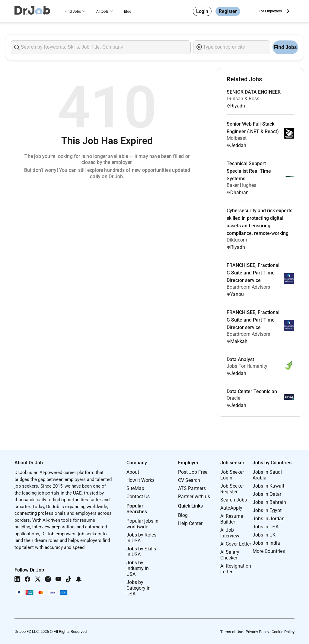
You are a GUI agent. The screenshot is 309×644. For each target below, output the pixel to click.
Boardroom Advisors (248, 287)
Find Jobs (73, 11)
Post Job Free (193, 472)
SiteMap (135, 488)
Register (228, 11)
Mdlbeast (237, 138)
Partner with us (194, 497)
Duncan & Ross (243, 99)
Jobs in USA (266, 527)
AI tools (102, 11)
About (133, 472)
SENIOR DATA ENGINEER (254, 92)
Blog (128, 11)
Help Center (190, 523)
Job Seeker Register (232, 489)
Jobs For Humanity (247, 366)
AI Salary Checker (230, 555)
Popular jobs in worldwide (142, 524)
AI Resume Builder (232, 519)
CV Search (189, 480)
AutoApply (231, 508)
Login (202, 11)
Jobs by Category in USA (139, 588)
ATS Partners (192, 488)
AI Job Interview (230, 533)
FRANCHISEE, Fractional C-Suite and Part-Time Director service (253, 273)
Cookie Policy (283, 632)
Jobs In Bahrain (269, 502)
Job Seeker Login (232, 475)
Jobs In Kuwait (268, 486)
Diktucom (237, 240)
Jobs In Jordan (269, 519)
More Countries (269, 551)
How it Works (140, 480)
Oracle (233, 398)
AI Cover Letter (236, 544)
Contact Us (138, 497)
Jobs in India (266, 543)
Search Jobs (234, 500)
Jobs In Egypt (267, 510)
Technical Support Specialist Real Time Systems (249, 171)
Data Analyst (240, 359)
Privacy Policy (257, 632)
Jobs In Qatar (267, 494)
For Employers (270, 11)
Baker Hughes (241, 185)
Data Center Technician (252, 391)
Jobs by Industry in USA (138, 568)
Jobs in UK (264, 535)
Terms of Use (232, 632)
